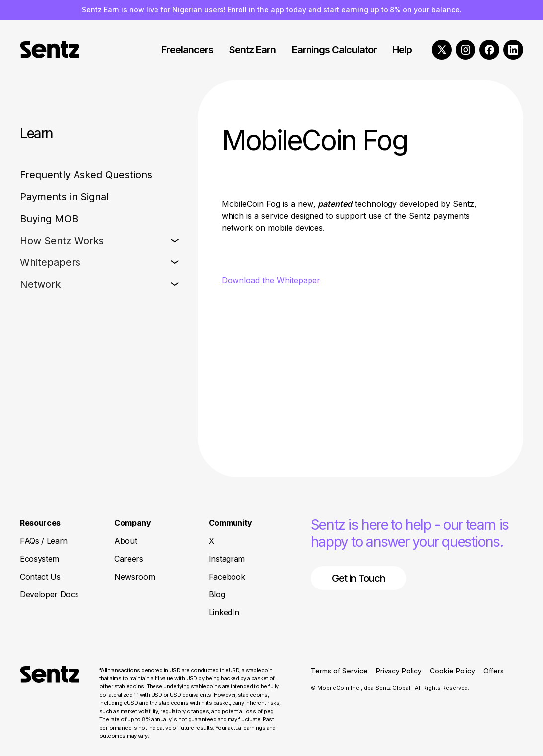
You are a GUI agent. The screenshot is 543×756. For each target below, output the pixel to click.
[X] (442, 50)
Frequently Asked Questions (86, 175)
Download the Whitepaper (271, 280)
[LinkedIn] (513, 50)
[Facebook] (489, 50)
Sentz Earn (101, 10)
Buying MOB (49, 219)
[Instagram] (465, 50)
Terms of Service (339, 671)
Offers (494, 671)
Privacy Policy (399, 671)
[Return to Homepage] (50, 703)
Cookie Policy (453, 671)
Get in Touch (358, 578)
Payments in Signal (64, 197)
